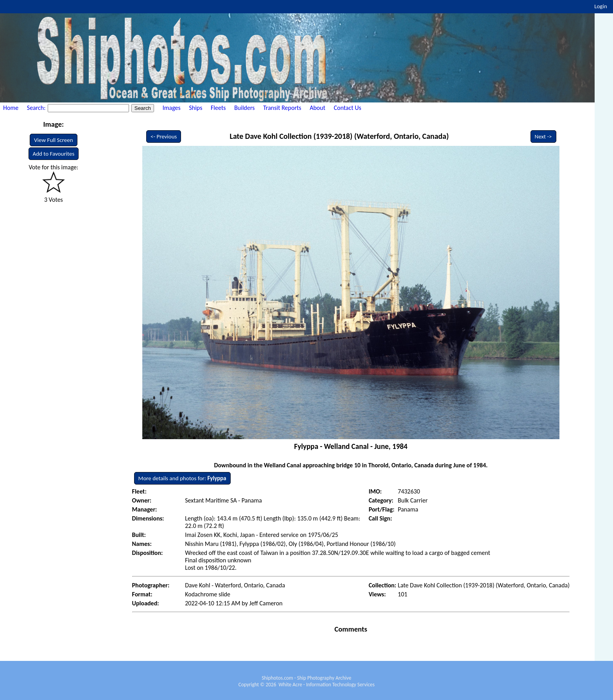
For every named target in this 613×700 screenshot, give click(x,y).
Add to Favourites (54, 154)
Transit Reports (282, 108)
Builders (244, 108)
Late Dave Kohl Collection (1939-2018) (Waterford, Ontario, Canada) (339, 136)
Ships (195, 108)
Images (172, 108)
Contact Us (348, 108)
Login (601, 6)
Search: (37, 108)
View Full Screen (54, 140)
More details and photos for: (182, 478)
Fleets (218, 108)
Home (11, 108)
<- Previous (164, 136)
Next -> (543, 136)
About (317, 108)
